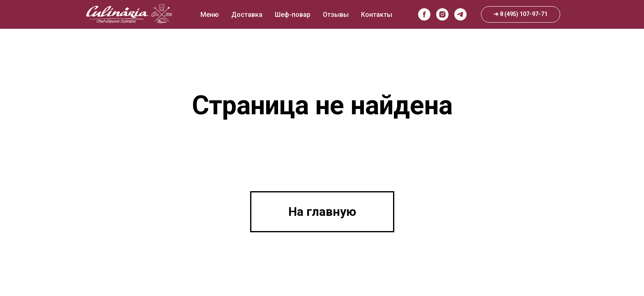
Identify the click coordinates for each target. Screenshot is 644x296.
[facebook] (424, 14)
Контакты (377, 15)
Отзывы (336, 15)
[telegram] (460, 14)
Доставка (247, 15)
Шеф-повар (293, 15)
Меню (210, 15)
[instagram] (442, 14)
